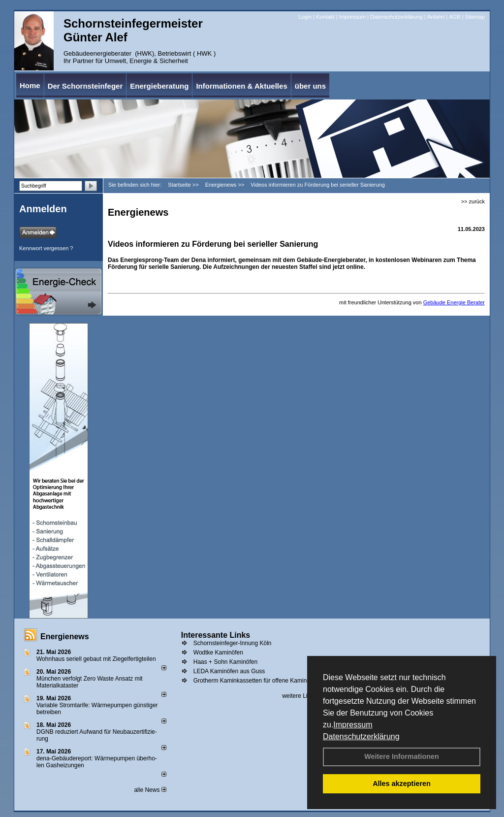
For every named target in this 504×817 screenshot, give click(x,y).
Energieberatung (159, 86)
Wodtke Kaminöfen (218, 653)
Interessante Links (216, 635)
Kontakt (325, 17)
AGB (455, 17)
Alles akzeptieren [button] (402, 784)
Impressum (353, 725)
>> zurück (473, 201)
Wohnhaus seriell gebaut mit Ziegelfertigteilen (96, 659)
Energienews (65, 637)
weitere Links (302, 696)
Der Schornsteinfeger (85, 86)
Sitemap (475, 17)
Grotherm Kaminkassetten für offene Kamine (252, 681)
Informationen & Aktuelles (241, 86)
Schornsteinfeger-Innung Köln (233, 643)
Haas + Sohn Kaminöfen (225, 662)
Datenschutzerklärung (361, 736)
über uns (310, 86)
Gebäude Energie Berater (454, 302)
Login (305, 17)
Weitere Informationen (402, 756)
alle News (150, 790)
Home (30, 85)
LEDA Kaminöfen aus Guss (229, 671)
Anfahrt (436, 17)
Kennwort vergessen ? (46, 248)
